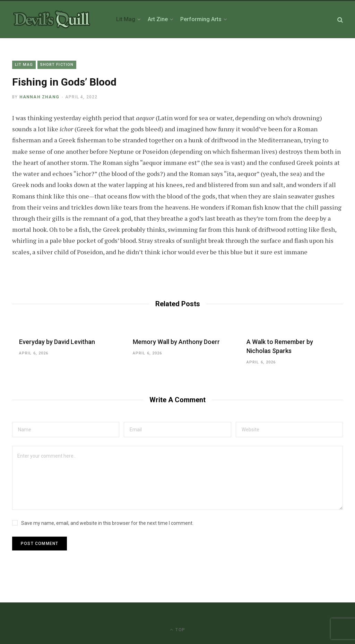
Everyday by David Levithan (57, 342)
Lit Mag (24, 65)
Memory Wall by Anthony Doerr (176, 342)
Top (177, 630)
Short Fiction (57, 65)
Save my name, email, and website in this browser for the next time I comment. (107, 523)
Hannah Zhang (39, 97)
